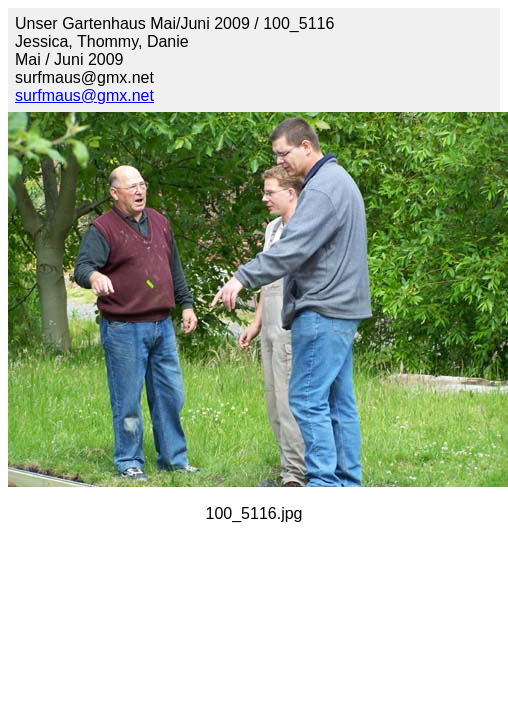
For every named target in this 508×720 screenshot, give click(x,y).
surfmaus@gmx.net (84, 95)
